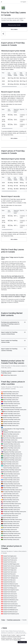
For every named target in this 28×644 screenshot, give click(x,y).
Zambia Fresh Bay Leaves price (11, 539)
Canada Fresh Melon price (10, 608)
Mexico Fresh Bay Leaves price (12, 412)
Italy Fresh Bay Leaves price (10, 436)
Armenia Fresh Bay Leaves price (11, 522)
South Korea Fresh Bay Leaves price (12, 408)
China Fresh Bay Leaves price (11, 488)
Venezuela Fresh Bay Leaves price (12, 538)
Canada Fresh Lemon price (10, 594)
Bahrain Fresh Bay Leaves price (11, 434)
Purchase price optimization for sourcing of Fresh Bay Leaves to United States (10, 324)
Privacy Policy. (18, 640)
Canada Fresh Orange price (10, 568)
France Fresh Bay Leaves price (11, 398)
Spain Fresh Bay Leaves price (11, 394)
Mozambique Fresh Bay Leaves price (13, 454)
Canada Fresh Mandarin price (10, 610)
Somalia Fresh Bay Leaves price (11, 480)
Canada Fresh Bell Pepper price (11, 564)
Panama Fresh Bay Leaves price (11, 496)
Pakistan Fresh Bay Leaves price (11, 474)
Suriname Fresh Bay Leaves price (12, 508)
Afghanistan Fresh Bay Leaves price (12, 520)
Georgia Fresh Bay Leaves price (11, 478)
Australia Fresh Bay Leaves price (11, 404)
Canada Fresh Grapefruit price (11, 590)
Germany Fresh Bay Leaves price (11, 484)
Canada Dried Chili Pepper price (11, 586)
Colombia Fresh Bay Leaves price (12, 420)
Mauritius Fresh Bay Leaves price (12, 533)
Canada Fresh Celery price (10, 602)
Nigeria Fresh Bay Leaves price (11, 535)
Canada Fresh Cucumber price (11, 576)
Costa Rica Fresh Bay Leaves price (12, 504)
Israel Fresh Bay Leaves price (11, 516)
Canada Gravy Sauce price (10, 375)
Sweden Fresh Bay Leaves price (11, 526)
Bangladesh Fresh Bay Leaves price (12, 458)
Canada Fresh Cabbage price (10, 578)
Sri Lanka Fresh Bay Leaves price (11, 492)
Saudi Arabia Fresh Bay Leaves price (12, 456)
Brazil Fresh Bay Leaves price (11, 400)
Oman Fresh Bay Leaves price (11, 462)
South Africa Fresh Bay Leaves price (12, 438)
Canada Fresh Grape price (10, 570)
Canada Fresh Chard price (10, 592)
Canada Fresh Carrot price (10, 572)
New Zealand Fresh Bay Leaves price (13, 486)
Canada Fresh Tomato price (10, 558)
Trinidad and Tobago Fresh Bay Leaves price (14, 512)
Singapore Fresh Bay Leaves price (12, 416)
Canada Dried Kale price (9, 582)
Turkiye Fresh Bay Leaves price (11, 402)
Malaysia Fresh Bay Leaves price (12, 432)
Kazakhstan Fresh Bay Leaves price (12, 466)
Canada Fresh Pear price (9, 574)
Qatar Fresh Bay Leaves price (11, 498)
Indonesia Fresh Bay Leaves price (12, 446)
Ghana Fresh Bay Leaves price (11, 532)
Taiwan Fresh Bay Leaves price (11, 468)
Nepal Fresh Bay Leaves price (11, 450)
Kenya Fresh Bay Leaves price (11, 425)
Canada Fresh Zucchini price (10, 604)
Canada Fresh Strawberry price (11, 614)
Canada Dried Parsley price (10, 598)
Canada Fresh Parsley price (10, 596)
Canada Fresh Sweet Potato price (12, 606)
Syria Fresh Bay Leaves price (10, 518)
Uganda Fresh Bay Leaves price (11, 422)
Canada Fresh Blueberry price (11, 600)
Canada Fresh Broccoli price (10, 612)
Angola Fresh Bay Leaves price (11, 524)
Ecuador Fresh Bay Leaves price (11, 424)
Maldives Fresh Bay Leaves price (12, 448)
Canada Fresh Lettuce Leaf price (11, 566)
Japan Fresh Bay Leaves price (11, 494)
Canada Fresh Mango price (10, 588)
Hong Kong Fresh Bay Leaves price (12, 514)
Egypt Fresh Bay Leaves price (11, 464)
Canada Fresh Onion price (10, 562)
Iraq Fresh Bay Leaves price (10, 440)
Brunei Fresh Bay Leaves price (11, 527)
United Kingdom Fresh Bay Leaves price (13, 442)
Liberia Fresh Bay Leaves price (11, 506)
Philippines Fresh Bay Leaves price (12, 452)
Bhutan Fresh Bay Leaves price (11, 500)
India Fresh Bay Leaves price (10, 406)
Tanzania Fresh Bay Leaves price (11, 444)
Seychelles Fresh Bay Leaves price (12, 470)
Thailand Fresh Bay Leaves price (11, 510)
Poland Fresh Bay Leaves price (11, 392)
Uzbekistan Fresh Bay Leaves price (12, 460)
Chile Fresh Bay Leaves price (10, 502)
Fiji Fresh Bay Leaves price (10, 530)
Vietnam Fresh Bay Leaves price (11, 414)
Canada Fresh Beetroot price (10, 584)
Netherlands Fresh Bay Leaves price (12, 490)
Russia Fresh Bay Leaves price (11, 472)
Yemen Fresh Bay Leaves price (11, 482)
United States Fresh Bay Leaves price (13, 396)
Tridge (3, 620)
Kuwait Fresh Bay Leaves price (11, 418)
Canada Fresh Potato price (10, 560)
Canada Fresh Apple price (10, 556)
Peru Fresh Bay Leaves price (10, 476)
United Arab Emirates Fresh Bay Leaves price (15, 410)
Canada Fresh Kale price (9, 580)
